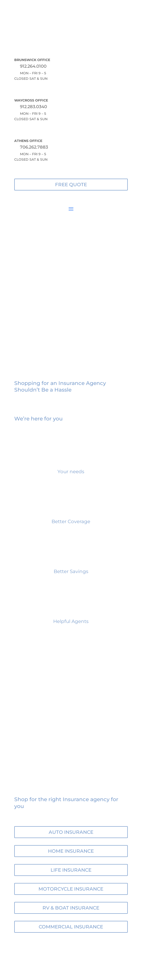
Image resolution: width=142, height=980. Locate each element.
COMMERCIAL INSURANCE (71, 927)
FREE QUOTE (71, 185)
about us (70, 334)
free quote (70, 320)
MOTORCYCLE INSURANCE (71, 889)
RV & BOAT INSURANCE (71, 908)
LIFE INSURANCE (71, 870)
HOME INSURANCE (71, 851)
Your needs (71, 472)
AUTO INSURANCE (71, 832)
